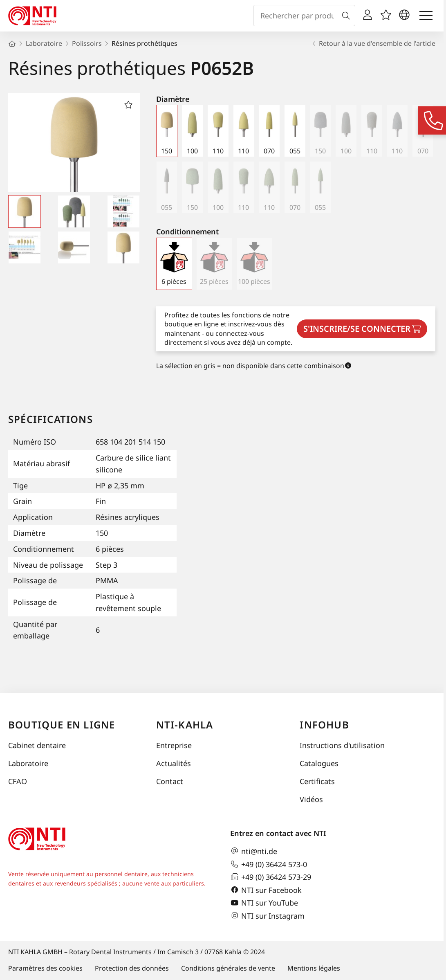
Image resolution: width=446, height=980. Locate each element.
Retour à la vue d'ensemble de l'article (373, 43)
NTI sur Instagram (267, 916)
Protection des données (132, 968)
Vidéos (311, 799)
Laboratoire (28, 763)
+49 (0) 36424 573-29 (271, 877)
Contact (170, 781)
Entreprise (174, 745)
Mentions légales (314, 968)
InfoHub (324, 725)
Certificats (317, 781)
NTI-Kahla (185, 725)
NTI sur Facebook (266, 890)
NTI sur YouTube (264, 903)
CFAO (18, 781)
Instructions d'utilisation (342, 745)
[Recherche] (347, 16)
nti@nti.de (254, 851)
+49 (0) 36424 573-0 (269, 864)
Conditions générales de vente (228, 968)
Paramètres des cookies (45, 968)
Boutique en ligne (62, 725)
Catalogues (319, 763)
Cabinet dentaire (37, 745)
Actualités (174, 763)
